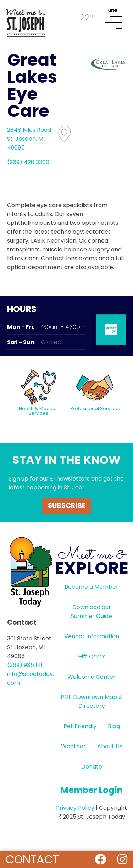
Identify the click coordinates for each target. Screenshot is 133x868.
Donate (92, 767)
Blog (114, 726)
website (111, 329)
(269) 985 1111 (25, 665)
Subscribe (67, 506)
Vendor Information (92, 636)
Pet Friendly (80, 726)
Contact (32, 859)
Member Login (92, 790)
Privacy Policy (75, 808)
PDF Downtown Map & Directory (92, 701)
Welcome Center (92, 677)
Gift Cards (92, 657)
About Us (110, 746)
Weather (73, 746)
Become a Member (92, 587)
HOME (26, 20)
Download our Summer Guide (92, 612)
